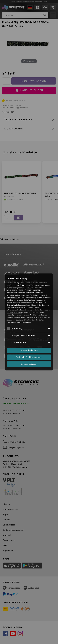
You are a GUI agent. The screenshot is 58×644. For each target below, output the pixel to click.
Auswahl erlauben (29, 350)
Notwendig (17, 329)
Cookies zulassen (29, 364)
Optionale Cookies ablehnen (29, 357)
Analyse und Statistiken (23, 336)
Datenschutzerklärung (15, 313)
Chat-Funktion (19, 343)
